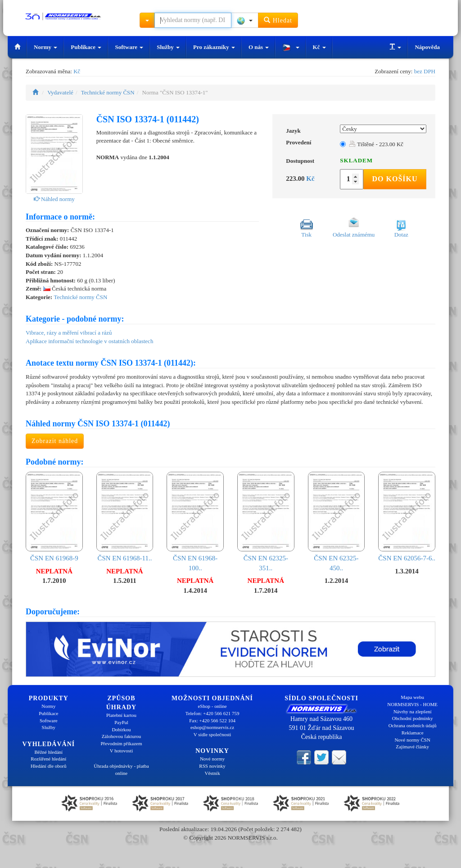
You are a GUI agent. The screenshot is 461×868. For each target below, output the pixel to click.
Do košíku (395, 179)
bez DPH (425, 71)
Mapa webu (412, 697)
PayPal (121, 722)
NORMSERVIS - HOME (412, 704)
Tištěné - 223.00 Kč (376, 144)
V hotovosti (121, 751)
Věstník (212, 773)
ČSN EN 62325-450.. (337, 522)
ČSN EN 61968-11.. (125, 517)
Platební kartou (121, 715)
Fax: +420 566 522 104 (212, 720)
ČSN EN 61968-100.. (195, 522)
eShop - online (212, 706)
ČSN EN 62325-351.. (266, 522)
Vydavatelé (60, 92)
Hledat (278, 20)
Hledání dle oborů (48, 766)
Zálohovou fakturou (122, 736)
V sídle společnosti (212, 734)
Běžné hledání (49, 752)
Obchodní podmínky (413, 718)
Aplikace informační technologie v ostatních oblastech (89, 341)
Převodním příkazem (122, 743)
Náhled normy (54, 199)
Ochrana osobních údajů (413, 725)
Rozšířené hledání (48, 759)
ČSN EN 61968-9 (54, 517)
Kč (319, 47)
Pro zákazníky (214, 47)
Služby (168, 47)
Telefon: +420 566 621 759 (212, 713)
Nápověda (427, 47)
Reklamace (413, 733)
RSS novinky (212, 766)
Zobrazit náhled (55, 441)
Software (129, 47)
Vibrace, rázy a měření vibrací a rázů (69, 333)
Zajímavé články (412, 747)
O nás (259, 47)
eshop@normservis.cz (212, 727)
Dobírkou (121, 729)
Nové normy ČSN (412, 740)
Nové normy (212, 759)
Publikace (86, 47)
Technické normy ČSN (108, 92)
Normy (45, 47)
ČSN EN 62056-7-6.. (407, 517)
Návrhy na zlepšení (413, 711)
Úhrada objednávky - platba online (121, 770)
